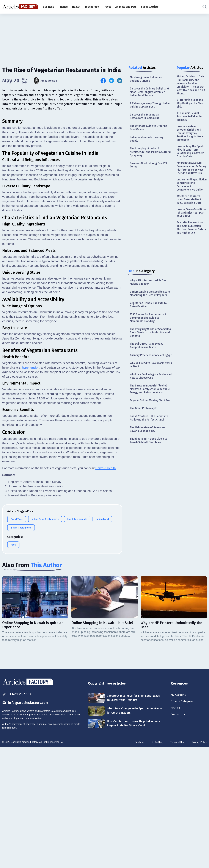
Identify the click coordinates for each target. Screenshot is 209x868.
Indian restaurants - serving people (147, 140)
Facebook (139, 862)
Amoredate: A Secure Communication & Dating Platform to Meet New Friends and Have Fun (192, 173)
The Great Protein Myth (144, 417)
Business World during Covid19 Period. (149, 167)
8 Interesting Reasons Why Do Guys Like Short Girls (191, 104)
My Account (178, 815)
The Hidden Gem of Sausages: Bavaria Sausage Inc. (148, 439)
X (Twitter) (157, 862)
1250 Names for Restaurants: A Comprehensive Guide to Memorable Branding (149, 321)
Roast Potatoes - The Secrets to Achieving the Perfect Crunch (150, 427)
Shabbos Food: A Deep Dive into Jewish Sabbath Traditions (149, 450)
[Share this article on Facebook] (103, 81)
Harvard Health (106, 588)
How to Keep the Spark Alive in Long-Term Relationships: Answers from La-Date (191, 154)
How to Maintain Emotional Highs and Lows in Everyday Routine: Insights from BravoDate (190, 135)
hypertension (31, 488)
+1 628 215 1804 (18, 814)
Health (76, 7)
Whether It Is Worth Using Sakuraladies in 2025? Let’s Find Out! (190, 207)
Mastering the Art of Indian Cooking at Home (147, 79)
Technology (92, 7)
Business (48, 7)
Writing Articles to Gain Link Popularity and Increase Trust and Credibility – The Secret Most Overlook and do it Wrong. (191, 85)
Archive (176, 828)
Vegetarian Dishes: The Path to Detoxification (149, 308)
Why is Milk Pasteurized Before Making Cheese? (149, 285)
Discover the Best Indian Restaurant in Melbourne (145, 117)
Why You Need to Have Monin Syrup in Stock (148, 373)
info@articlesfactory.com (26, 823)
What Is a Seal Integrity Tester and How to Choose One (149, 384)
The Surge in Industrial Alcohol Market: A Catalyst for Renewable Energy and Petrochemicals (150, 398)
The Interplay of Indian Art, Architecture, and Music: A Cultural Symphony (151, 154)
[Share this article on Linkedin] (120, 81)
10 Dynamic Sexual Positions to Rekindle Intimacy (190, 118)
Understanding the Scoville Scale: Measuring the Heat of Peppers (151, 296)
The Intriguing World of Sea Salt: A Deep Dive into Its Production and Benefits (150, 336)
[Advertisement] (105, 37)
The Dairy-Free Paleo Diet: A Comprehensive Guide (147, 350)
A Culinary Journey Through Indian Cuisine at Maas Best (151, 106)
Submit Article (150, 7)
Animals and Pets (126, 7)
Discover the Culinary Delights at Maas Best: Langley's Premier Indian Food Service (150, 93)
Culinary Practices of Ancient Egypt (148, 361)
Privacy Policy (199, 862)
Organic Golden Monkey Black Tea (151, 409)
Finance (63, 7)
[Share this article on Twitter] (111, 81)
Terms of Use (177, 862)
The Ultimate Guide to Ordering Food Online (149, 129)
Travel (107, 7)
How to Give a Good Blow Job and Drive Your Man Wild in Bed (191, 221)
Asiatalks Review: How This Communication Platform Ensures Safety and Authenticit (192, 236)
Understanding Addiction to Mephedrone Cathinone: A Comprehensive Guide (191, 192)
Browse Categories (183, 821)
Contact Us (178, 835)
